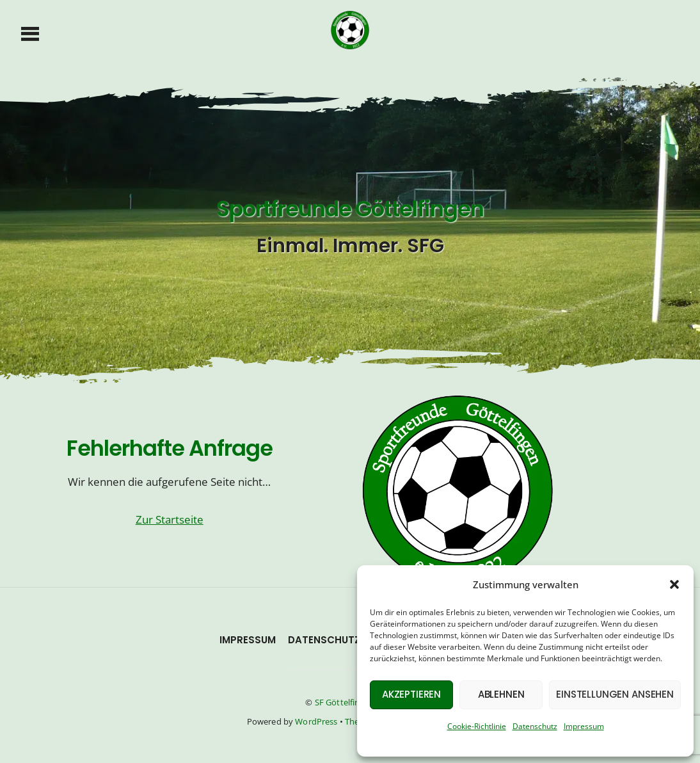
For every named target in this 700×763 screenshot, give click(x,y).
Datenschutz (535, 726)
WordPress (316, 721)
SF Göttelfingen (345, 702)
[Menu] (30, 33)
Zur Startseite (170, 519)
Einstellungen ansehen (615, 694)
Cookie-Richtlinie (477, 726)
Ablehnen (501, 694)
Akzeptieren (411, 694)
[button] (674, 584)
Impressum (584, 726)
